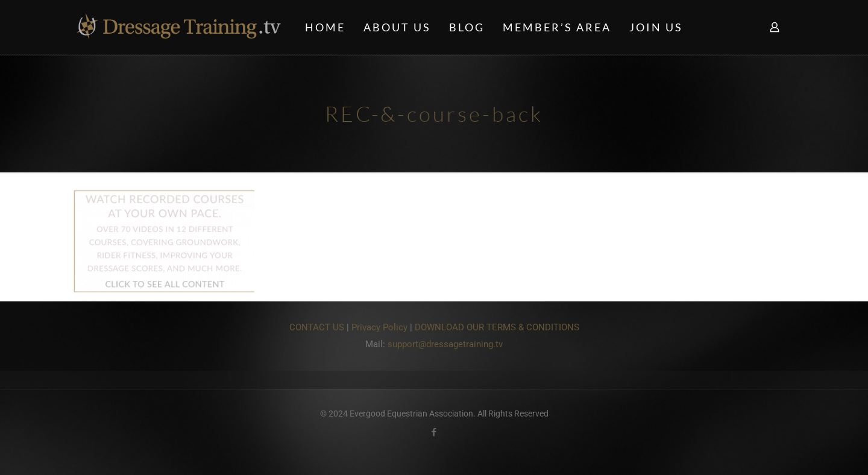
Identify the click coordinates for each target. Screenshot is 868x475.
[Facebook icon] (434, 432)
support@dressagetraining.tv (445, 344)
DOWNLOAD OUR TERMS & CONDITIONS (497, 327)
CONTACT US (317, 327)
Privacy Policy (379, 327)
